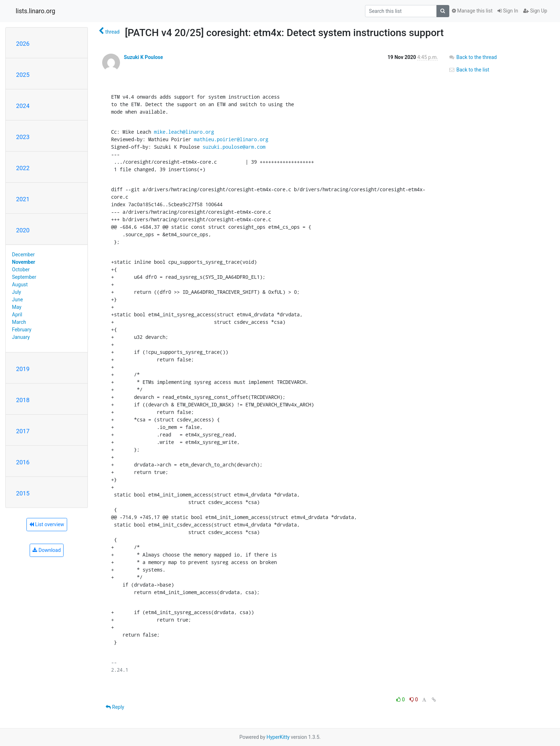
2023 (23, 137)
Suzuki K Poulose (144, 57)
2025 (23, 75)
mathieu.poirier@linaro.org (231, 139)
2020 (23, 230)
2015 (23, 493)
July (17, 292)
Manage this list (472, 11)
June (18, 300)
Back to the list (469, 70)
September (24, 277)
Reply (115, 707)
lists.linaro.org (36, 11)
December (24, 255)
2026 (23, 44)
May (17, 307)
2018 (23, 400)
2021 (23, 199)
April (17, 315)
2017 (23, 431)
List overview (47, 524)
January (21, 337)
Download (47, 550)
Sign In (508, 11)
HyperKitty (278, 737)
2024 (23, 106)
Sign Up (535, 11)
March (19, 322)
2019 (23, 369)
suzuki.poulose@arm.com (234, 147)
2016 (23, 462)
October (21, 270)
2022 (23, 168)
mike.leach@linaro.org (184, 132)
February (22, 330)
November (24, 262)
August (20, 285)
